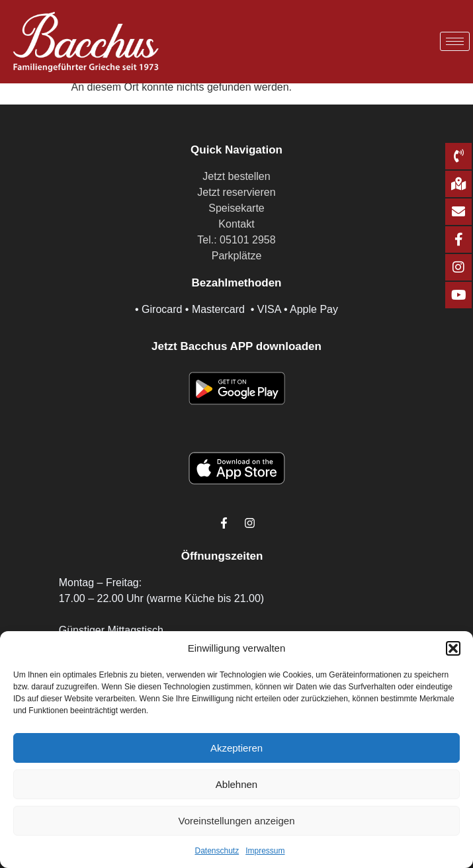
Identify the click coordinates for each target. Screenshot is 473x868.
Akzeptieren (236, 748)
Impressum (265, 851)
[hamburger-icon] (455, 41)
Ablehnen (236, 784)
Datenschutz (217, 851)
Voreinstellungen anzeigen (237, 821)
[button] (453, 648)
